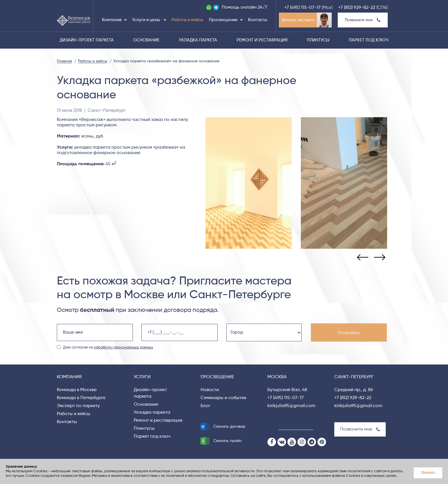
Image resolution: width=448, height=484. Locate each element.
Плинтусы (318, 40)
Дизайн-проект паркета (87, 40)
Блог (205, 406)
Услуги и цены (147, 20)
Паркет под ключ (369, 40)
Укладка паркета (198, 40)
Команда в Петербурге (81, 398)
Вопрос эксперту (298, 20)
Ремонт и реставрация (262, 40)
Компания (112, 20)
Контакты (258, 20)
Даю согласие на (108, 347)
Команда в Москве (77, 390)
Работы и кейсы (187, 20)
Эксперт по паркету (78, 406)
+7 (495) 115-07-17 (302, 8)
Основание (146, 40)
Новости (210, 390)
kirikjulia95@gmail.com (291, 406)
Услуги (142, 377)
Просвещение (223, 20)
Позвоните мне (363, 20)
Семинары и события (223, 398)
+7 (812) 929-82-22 (357, 8)
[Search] (271, 426)
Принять (428, 473)
